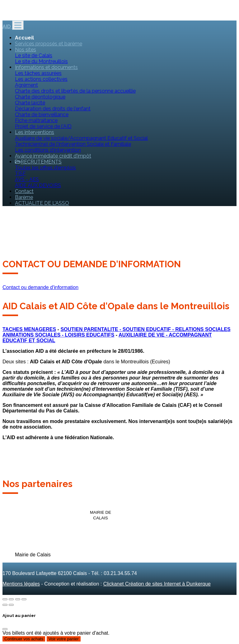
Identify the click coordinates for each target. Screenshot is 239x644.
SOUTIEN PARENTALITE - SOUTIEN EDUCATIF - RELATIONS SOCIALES (145, 329)
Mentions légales (21, 584)
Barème (24, 197)
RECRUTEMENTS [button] (38, 162)
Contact (24, 191)
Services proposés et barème (49, 44)
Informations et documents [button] (46, 67)
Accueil (24, 38)
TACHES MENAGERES (29, 329)
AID (7, 27)
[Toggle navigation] (18, 25)
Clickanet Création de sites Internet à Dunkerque (157, 584)
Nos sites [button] (26, 50)
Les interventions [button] (35, 132)
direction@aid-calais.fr (27, 15)
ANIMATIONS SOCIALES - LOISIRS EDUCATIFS (58, 335)
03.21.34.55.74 (75, 15)
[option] (22, 506)
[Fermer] (5, 629)
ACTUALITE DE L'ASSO (42, 203)
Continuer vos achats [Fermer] (24, 639)
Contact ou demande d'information (40, 287)
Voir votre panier (64, 639)
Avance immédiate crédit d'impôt (53, 156)
